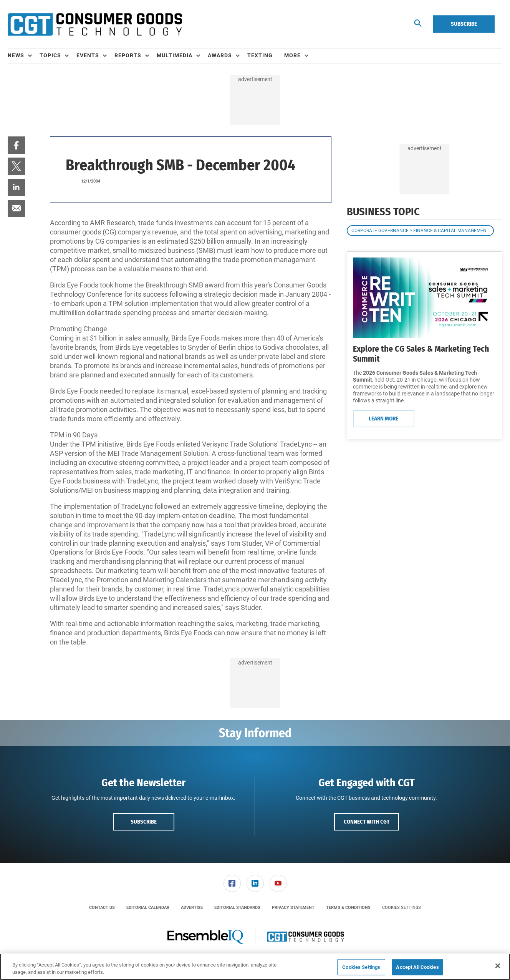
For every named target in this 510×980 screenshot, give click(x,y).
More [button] (292, 55)
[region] (255, 967)
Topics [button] (50, 55)
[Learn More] (425, 298)
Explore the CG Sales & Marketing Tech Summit (421, 354)
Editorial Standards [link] (237, 908)
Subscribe (464, 24)
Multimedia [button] (175, 55)
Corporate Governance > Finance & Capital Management (420, 231)
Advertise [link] (192, 908)
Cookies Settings (402, 908)
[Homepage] (95, 24)
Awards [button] (220, 55)
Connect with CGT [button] (367, 822)
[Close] (498, 966)
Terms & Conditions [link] (348, 908)
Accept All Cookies (417, 967)
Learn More (383, 419)
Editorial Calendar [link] (148, 908)
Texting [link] (260, 55)
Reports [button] (128, 55)
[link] (16, 145)
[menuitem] (24, 56)
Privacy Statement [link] (293, 908)
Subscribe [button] (144, 822)
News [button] (16, 55)
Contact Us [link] (102, 908)
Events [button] (88, 55)
